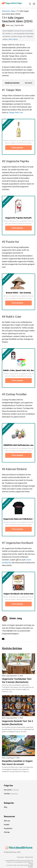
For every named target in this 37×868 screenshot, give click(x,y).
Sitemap (7, 832)
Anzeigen (29, 83)
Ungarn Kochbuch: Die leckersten (18, 594)
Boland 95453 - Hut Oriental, (19, 293)
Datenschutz (29, 857)
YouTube (7, 794)
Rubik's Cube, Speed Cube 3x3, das (19, 370)
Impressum (20, 857)
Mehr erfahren (13, 39)
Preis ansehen (19, 148)
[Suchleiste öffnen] (30, 4)
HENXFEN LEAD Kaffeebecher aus (19, 445)
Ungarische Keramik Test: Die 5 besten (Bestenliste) (18, 723)
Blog (13, 11)
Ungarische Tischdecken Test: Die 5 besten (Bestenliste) (17, 680)
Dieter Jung (16, 618)
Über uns (7, 821)
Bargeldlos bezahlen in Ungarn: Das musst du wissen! (17, 763)
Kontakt (7, 825)
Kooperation (8, 828)
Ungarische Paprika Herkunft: (19, 218)
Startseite (6, 11)
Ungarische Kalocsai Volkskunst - (19, 519)
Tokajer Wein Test (16, 112)
